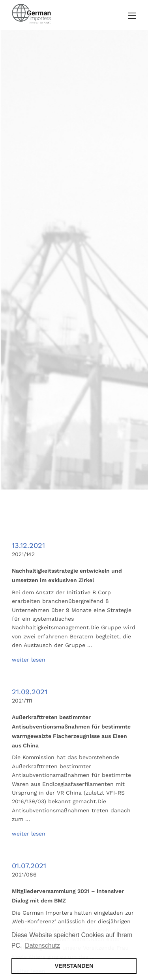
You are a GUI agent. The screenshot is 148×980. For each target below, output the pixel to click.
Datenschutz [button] (42, 946)
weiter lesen (29, 660)
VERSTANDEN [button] (74, 966)
